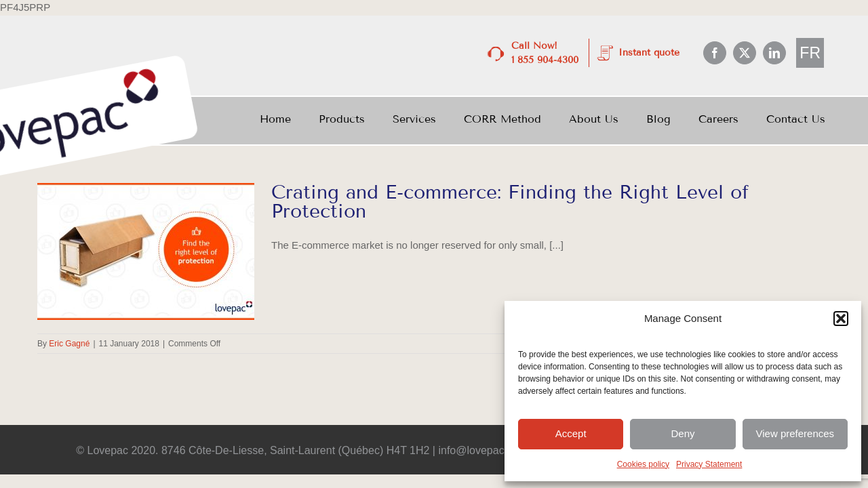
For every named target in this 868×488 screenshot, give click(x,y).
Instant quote (649, 53)
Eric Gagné (69, 344)
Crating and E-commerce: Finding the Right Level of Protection (510, 202)
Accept (571, 433)
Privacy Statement (709, 464)
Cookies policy (643, 464)
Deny (683, 433)
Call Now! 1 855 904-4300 (545, 53)
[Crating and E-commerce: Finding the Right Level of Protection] (146, 251)
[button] (841, 319)
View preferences (795, 433)
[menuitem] (810, 53)
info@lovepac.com (483, 450)
